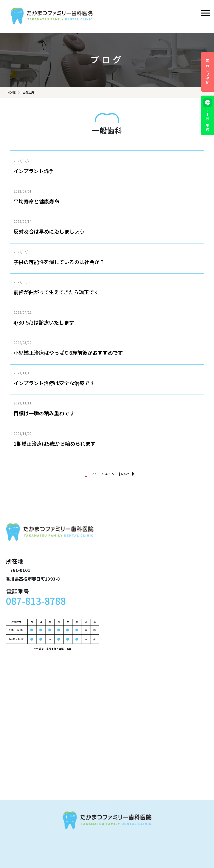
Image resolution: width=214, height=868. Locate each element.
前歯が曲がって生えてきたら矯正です (56, 292)
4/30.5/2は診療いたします (44, 322)
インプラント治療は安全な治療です (54, 383)
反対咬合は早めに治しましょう (49, 231)
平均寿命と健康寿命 (36, 201)
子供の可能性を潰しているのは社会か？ (59, 262)
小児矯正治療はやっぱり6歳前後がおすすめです (68, 353)
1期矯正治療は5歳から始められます (54, 444)
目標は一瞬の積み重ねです (44, 413)
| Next (124, 474)
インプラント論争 (34, 171)
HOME (12, 92)
